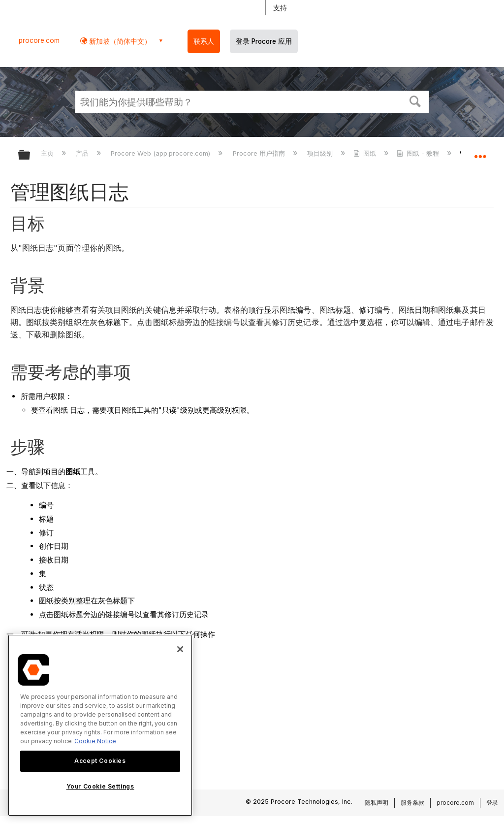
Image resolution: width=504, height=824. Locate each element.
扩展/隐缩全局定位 (480, 152)
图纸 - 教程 (419, 153)
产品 (83, 153)
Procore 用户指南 (260, 153)
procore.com (39, 40)
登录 (492, 803)
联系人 (204, 41)
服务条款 (412, 803)
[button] (415, 100)
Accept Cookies (100, 761)
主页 (48, 153)
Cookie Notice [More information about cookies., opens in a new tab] (95, 741)
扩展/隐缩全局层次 (31, 155)
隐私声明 (377, 803)
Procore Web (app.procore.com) (161, 153)
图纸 (366, 153)
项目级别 (321, 153)
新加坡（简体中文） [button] (119, 41)
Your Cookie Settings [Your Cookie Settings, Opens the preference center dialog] (100, 786)
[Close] (180, 649)
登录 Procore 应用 (264, 41)
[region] (100, 725)
